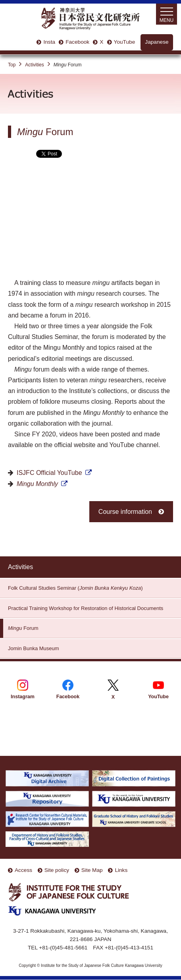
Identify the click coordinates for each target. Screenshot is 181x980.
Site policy (57, 870)
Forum (23, 628)
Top (12, 65)
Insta (49, 42)
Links (121, 870)
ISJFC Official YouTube (49, 473)
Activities (34, 65)
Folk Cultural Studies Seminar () (75, 588)
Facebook (77, 42)
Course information (125, 512)
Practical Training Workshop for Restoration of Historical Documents (86, 608)
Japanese (157, 42)
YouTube (125, 42)
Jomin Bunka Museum (34, 648)
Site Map (92, 870)
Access (23, 870)
